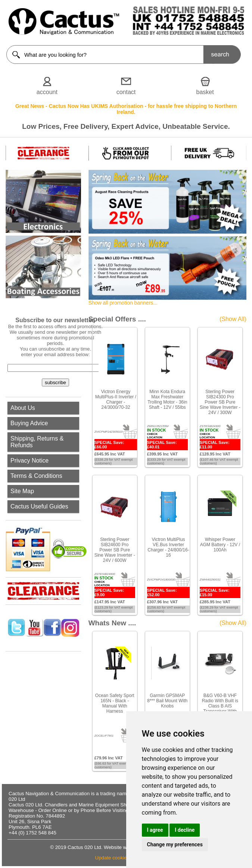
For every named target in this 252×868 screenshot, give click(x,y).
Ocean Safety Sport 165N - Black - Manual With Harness (115, 703)
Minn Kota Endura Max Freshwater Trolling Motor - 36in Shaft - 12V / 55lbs (167, 399)
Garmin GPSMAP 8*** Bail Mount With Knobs (167, 701)
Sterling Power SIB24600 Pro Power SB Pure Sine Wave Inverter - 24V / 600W (115, 550)
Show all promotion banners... (123, 303)
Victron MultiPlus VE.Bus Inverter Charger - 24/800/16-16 (168, 547)
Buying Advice (29, 423)
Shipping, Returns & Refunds (37, 442)
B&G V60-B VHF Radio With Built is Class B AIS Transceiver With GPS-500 (220, 706)
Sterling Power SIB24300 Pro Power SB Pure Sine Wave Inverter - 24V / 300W (220, 402)
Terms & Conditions (36, 476)
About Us (23, 408)
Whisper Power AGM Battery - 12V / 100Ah (220, 545)
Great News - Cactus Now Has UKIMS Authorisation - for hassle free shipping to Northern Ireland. (126, 109)
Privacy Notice (29, 461)
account (47, 92)
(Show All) (233, 319)
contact (126, 92)
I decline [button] (185, 830)
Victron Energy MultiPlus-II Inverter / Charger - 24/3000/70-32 (116, 399)
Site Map (22, 491)
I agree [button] (155, 830)
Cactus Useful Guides (39, 506)
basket (205, 92)
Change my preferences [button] (175, 844)
